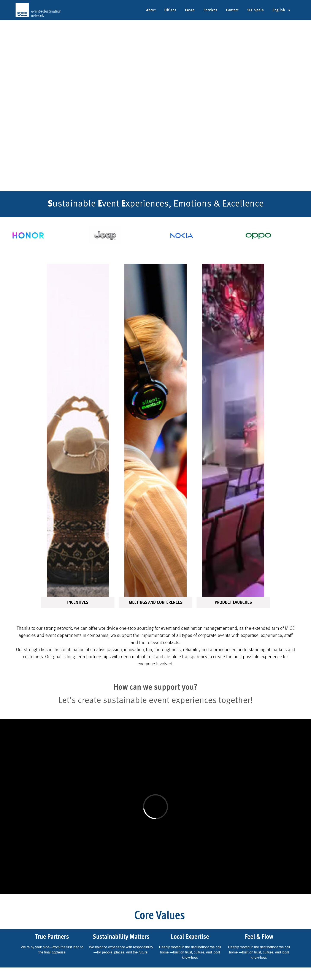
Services (210, 10)
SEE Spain (256, 10)
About (151, 10)
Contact (232, 10)
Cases (190, 10)
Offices (170, 10)
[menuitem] (282, 10)
